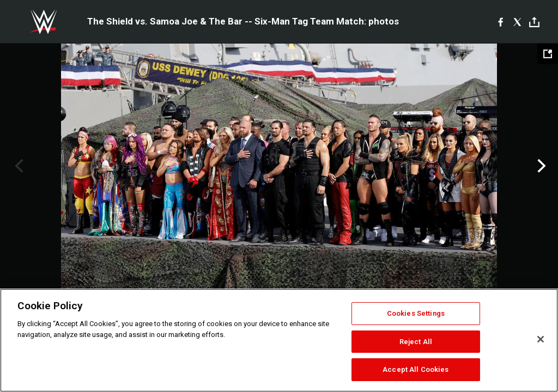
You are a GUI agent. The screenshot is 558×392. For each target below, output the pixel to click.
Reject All (416, 342)
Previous (18, 166)
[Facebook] (501, 22)
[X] (517, 22)
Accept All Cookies (416, 369)
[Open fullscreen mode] (548, 54)
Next (540, 166)
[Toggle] (534, 22)
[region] (279, 340)
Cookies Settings (416, 313)
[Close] (541, 339)
